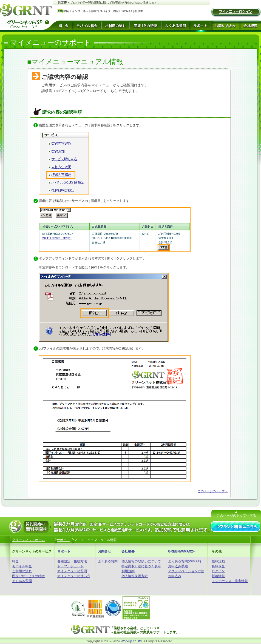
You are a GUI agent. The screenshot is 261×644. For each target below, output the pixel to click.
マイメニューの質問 (72, 571)
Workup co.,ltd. (132, 641)
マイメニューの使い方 (74, 576)
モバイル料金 (22, 566)
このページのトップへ (213, 491)
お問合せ (104, 551)
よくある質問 (22, 581)
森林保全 (218, 566)
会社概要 (128, 551)
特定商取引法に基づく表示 (141, 566)
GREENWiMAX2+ (181, 551)
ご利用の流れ (22, 571)
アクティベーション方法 (186, 571)
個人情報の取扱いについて (141, 561)
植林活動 (218, 561)
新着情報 (218, 576)
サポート (64, 551)
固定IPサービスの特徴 (28, 576)
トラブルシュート (70, 566)
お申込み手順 (178, 566)
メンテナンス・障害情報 (230, 581)
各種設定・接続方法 (72, 561)
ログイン (218, 571)
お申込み (175, 576)
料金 (15, 561)
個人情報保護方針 (135, 576)
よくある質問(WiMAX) (185, 561)
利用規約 (128, 571)
